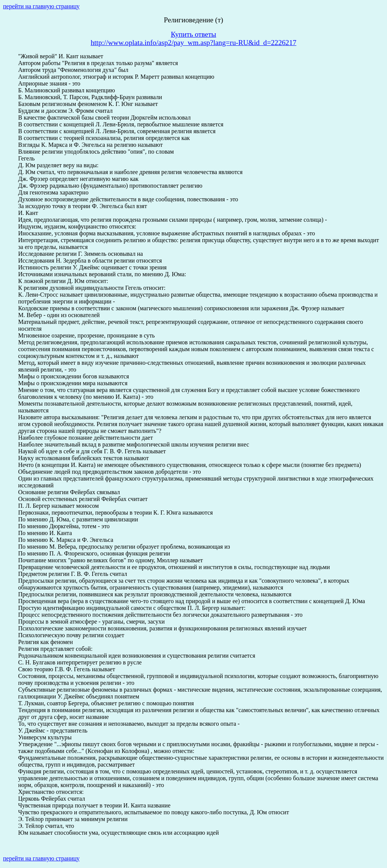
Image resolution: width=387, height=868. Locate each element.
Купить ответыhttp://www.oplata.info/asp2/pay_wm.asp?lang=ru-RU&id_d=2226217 (193, 38)
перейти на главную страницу (41, 6)
